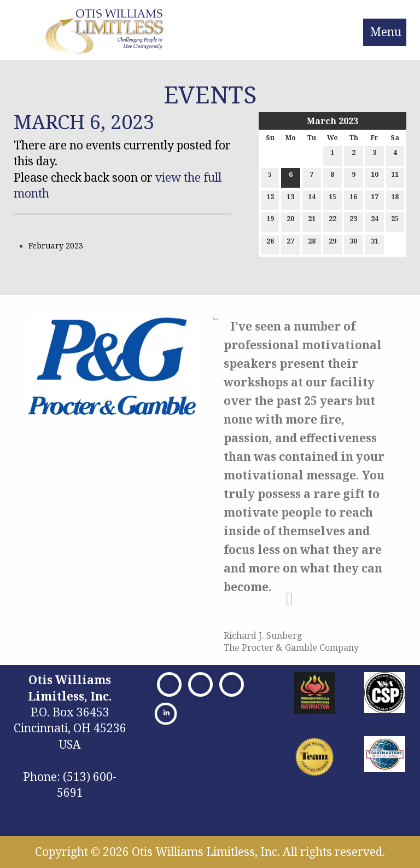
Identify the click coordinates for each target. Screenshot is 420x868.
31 (375, 243)
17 (375, 199)
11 (395, 177)
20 (290, 221)
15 (332, 199)
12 (270, 199)
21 (312, 221)
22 (332, 221)
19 (270, 221)
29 (332, 243)
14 (312, 199)
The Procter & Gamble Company (291, 647)
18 (395, 199)
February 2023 (56, 245)
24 (375, 221)
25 (395, 221)
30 (353, 243)
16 (353, 199)
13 (290, 199)
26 (270, 243)
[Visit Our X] (200, 684)
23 (353, 221)
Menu (386, 32)
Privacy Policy (222, 725)
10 (375, 177)
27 (290, 243)
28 (312, 243)
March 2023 (332, 121)
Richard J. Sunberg (263, 635)
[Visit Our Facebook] (169, 684)
